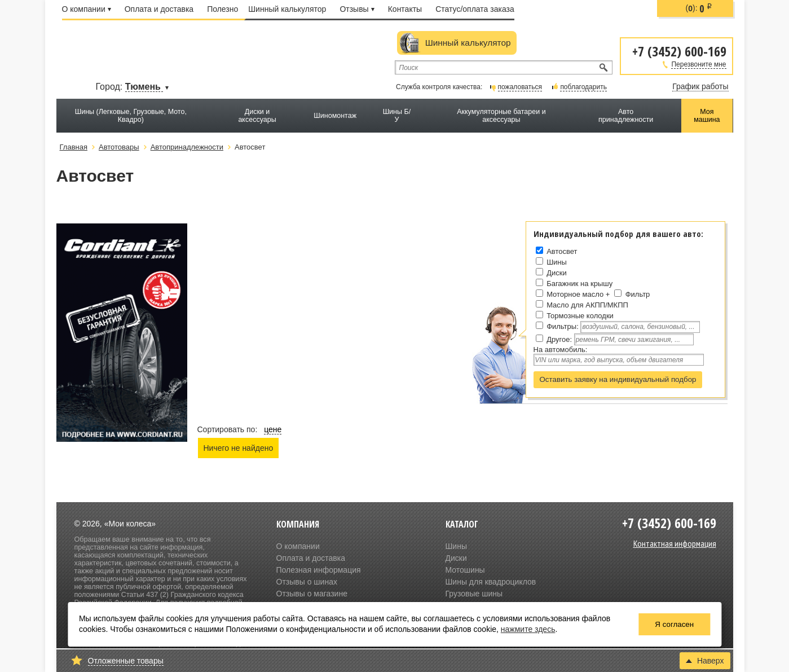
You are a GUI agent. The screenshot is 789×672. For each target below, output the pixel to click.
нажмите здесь (528, 629)
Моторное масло (575, 294)
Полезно (222, 9)
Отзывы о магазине (312, 594)
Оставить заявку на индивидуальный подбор (618, 379)
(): (699, 8)
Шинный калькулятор (287, 9)
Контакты (405, 9)
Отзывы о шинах (307, 582)
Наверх (705, 661)
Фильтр (638, 294)
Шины (557, 262)
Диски (557, 273)
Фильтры (561, 326)
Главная (74, 147)
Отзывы (357, 9)
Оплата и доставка (159, 9)
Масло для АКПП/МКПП (587, 305)
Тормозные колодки (580, 316)
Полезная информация (319, 570)
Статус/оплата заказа (475, 9)
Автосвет (562, 251)
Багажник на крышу (579, 284)
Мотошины (465, 570)
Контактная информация (675, 543)
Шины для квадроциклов (491, 582)
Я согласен (674, 624)
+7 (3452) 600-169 (679, 50)
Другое (558, 339)
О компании (87, 9)
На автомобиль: (561, 350)
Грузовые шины (474, 594)
